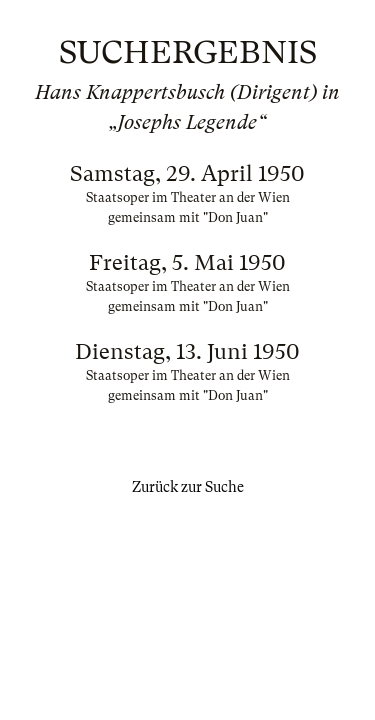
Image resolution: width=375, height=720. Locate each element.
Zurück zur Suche (188, 487)
